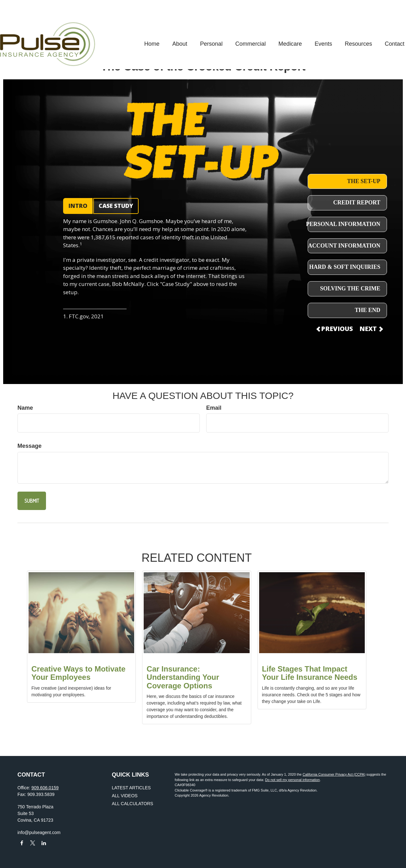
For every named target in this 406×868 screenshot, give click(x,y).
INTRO (78, 206)
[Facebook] (22, 843)
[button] (134, 25)
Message (29, 446)
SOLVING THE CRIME (350, 288)
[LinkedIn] (44, 843)
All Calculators (133, 804)
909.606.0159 (45, 788)
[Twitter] (33, 843)
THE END (367, 310)
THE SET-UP (364, 181)
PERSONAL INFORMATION (343, 224)
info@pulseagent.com (39, 832)
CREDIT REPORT (357, 202)
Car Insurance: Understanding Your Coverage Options (183, 677)
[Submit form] (32, 501)
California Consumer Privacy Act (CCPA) (334, 774)
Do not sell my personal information (292, 780)
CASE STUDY (116, 206)
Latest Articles (131, 788)
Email (214, 408)
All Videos (125, 796)
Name (25, 408)
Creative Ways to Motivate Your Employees (79, 673)
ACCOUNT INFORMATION (344, 246)
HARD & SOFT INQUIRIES (345, 267)
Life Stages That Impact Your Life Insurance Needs (310, 673)
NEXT (371, 329)
